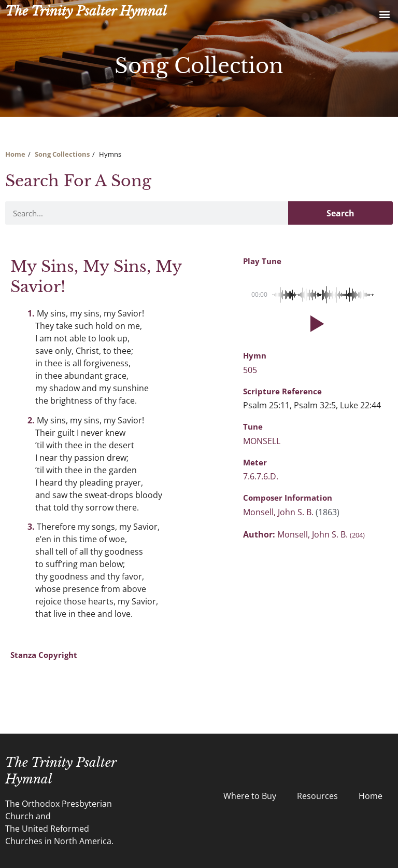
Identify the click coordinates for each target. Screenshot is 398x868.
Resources (317, 796)
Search (340, 213)
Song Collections (62, 154)
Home (15, 154)
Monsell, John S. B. (279, 512)
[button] (384, 14)
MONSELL (262, 441)
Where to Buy (250, 796)
